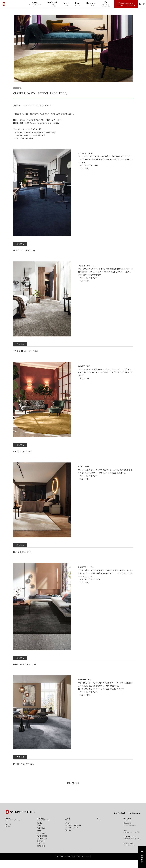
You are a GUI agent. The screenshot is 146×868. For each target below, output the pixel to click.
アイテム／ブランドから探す (73, 833)
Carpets (40, 834)
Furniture (40, 839)
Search (66, 4)
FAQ (106, 4)
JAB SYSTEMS (42, 847)
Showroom (91, 4)
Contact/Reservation (126, 4)
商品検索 (67, 831)
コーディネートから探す (72, 836)
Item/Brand (52, 4)
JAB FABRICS (42, 842)
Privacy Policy (129, 852)
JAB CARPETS (42, 844)
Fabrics (39, 831)
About (35, 4)
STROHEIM (41, 854)
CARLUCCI (41, 852)
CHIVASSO (41, 849)
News (78, 4)
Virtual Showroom (130, 834)
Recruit (8, 834)
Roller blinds (41, 836)
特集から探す (69, 838)
